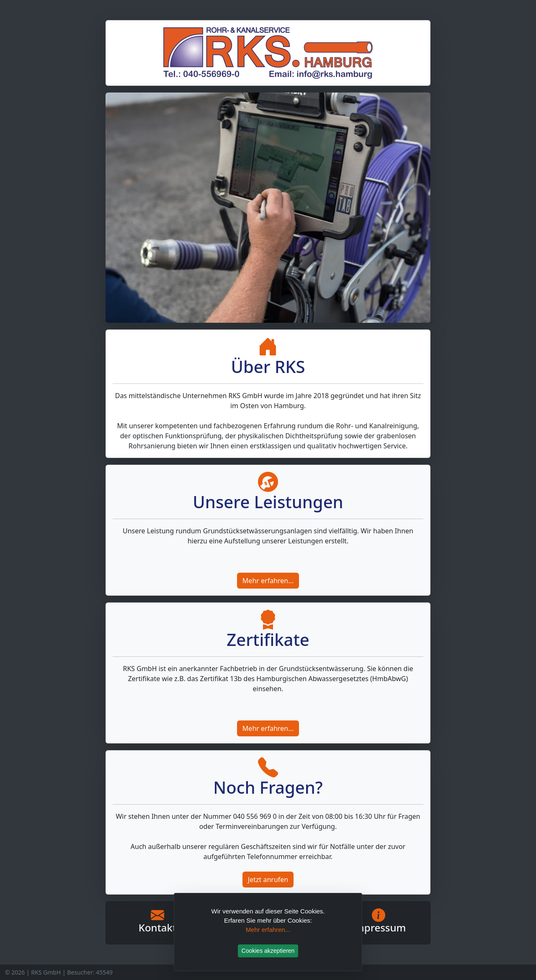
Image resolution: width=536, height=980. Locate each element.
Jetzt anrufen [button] (268, 880)
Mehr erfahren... (268, 581)
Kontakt (157, 927)
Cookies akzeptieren (268, 951)
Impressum (379, 927)
